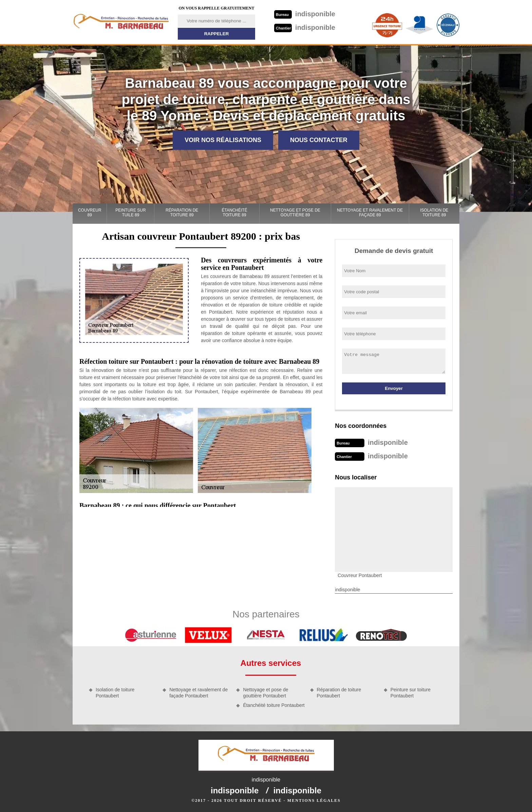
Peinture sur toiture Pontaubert (411, 693)
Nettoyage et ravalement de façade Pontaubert (198, 693)
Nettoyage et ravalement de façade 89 (370, 213)
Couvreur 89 (90, 213)
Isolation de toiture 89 (434, 213)
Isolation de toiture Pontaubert (115, 693)
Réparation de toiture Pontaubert (339, 693)
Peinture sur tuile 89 (130, 213)
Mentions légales (314, 800)
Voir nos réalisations (223, 140)
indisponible (305, 14)
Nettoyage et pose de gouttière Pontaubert (265, 693)
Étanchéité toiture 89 (235, 213)
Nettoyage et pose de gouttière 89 (295, 213)
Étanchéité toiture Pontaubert (274, 705)
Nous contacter (319, 140)
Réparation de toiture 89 (182, 213)
